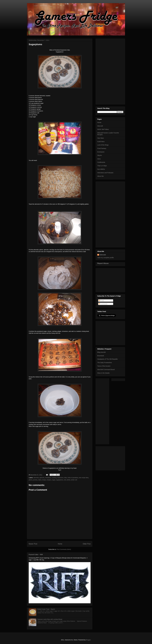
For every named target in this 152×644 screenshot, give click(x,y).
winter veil (74, 480)
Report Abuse (103, 263)
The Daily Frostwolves (105, 363)
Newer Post (33, 544)
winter (68, 480)
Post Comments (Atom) (64, 549)
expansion (60, 478)
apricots (42, 478)
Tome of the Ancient (104, 366)
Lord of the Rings (103, 145)
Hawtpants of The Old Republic (108, 359)
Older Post (87, 544)
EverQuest (101, 152)
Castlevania (101, 162)
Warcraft (100, 126)
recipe (44, 480)
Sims (99, 159)
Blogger (88, 640)
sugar (54, 480)
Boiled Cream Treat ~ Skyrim (46, 609)
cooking (54, 478)
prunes (35, 480)
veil (65, 480)
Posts (101, 301)
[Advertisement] (110, 71)
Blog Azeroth (101, 352)
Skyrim (100, 155)
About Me (100, 176)
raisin (40, 480)
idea (65, 478)
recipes (49, 480)
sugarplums (59, 480)
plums (31, 480)
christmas (48, 478)
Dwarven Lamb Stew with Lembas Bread (50, 619)
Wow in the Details (103, 373)
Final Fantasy (102, 148)
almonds (36, 478)
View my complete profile (106, 258)
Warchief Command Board (106, 370)
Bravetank (101, 356)
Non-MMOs (101, 169)
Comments (103, 304)
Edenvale (103, 255)
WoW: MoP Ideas (103, 129)
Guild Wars (101, 142)
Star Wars (101, 138)
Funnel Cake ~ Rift (36, 554)
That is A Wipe (102, 166)
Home (60, 544)
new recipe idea (84, 478)
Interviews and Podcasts (105, 173)
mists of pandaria (73, 478)
